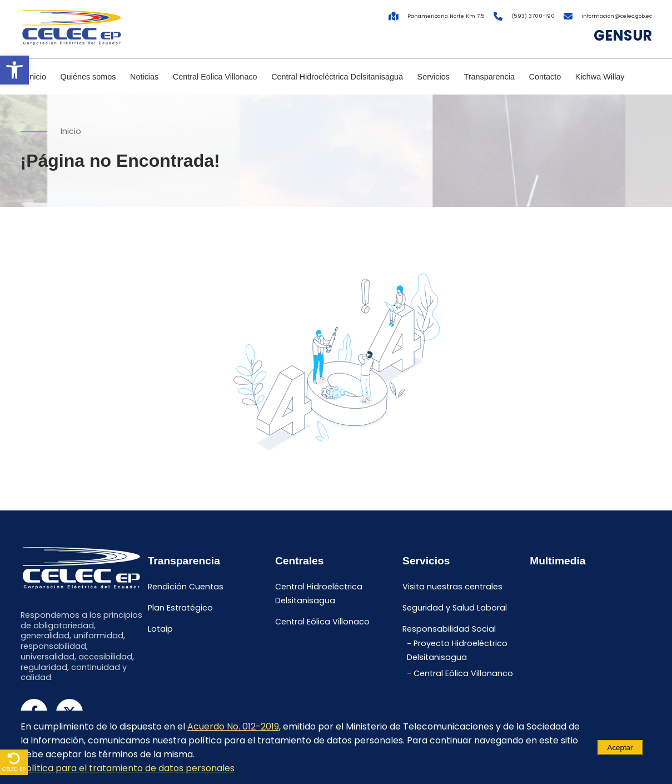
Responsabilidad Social (449, 629)
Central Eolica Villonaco (215, 77)
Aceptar (620, 748)
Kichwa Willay (600, 77)
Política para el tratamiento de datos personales (128, 768)
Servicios (434, 77)
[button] (14, 70)
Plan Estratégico (180, 608)
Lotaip (160, 629)
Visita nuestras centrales (452, 587)
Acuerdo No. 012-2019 (233, 726)
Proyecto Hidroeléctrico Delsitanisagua (457, 651)
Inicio (37, 77)
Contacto (545, 77)
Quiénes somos (88, 77)
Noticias (144, 77)
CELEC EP (14, 762)
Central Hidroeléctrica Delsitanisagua (337, 77)
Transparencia (489, 77)
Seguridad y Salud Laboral (455, 608)
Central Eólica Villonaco (322, 622)
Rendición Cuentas (186, 587)
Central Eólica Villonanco (463, 673)
